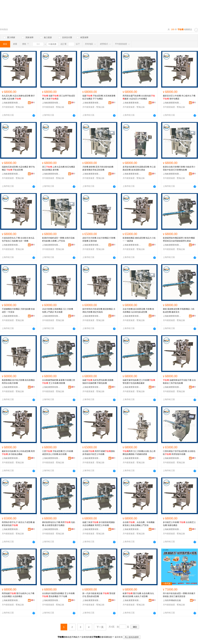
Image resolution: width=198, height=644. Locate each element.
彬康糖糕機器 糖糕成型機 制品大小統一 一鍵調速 (139, 239)
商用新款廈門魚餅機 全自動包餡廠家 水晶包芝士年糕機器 (139, 97)
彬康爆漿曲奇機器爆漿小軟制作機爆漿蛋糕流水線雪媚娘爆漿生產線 (179, 239)
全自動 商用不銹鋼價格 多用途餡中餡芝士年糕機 (99, 453)
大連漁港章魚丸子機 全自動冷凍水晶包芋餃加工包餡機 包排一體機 (18, 239)
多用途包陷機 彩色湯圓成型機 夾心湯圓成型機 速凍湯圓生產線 (139, 168)
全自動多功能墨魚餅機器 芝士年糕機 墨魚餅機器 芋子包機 (58, 595)
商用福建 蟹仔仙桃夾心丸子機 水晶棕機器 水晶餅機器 (18, 595)
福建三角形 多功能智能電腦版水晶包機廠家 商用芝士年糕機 (99, 524)
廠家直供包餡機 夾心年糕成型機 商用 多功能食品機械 (18, 453)
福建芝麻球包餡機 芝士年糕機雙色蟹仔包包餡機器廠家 (139, 382)
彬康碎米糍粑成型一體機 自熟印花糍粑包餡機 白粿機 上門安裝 (58, 239)
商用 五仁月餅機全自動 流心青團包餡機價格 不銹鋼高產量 (139, 453)
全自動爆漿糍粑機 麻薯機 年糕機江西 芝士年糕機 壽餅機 (59, 382)
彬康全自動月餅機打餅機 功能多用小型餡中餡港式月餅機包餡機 (179, 168)
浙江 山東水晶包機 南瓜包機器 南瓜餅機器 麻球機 (59, 168)
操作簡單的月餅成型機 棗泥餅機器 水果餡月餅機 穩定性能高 (99, 311)
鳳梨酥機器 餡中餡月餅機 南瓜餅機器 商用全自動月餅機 (18, 382)
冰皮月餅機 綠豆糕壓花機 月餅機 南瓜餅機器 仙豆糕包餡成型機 (138, 311)
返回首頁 (119, 637)
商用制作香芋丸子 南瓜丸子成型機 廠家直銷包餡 (18, 524)
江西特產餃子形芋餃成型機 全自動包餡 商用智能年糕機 (179, 453)
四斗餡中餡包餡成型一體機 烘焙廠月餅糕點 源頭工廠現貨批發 (179, 595)
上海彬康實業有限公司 (11, 103)
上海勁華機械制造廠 (172, 600)
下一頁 (100, 627)
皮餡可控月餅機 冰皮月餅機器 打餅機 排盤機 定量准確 (99, 239)
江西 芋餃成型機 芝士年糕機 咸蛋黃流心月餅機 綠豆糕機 (58, 453)
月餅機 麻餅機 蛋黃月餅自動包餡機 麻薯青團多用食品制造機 (98, 168)
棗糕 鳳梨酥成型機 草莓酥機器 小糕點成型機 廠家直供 (179, 311)
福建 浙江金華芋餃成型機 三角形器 (59, 97)
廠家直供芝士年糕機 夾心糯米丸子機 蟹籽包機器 (179, 97)
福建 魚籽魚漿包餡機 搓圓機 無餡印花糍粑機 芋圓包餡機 (98, 382)
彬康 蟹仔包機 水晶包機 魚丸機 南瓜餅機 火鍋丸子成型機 (138, 595)
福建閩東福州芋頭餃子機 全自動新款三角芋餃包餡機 (179, 382)
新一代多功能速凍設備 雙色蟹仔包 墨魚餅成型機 (99, 595)
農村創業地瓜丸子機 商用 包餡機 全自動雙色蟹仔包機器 (59, 524)
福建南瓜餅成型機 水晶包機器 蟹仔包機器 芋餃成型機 (18, 168)
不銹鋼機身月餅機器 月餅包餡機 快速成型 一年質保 (18, 311)
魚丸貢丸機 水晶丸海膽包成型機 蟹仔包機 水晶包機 (18, 97)
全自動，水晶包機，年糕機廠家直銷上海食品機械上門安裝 (139, 524)
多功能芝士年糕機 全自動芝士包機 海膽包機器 (179, 524)
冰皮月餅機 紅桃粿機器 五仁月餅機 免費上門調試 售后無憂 (58, 311)
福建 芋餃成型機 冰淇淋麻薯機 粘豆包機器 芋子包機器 (99, 97)
